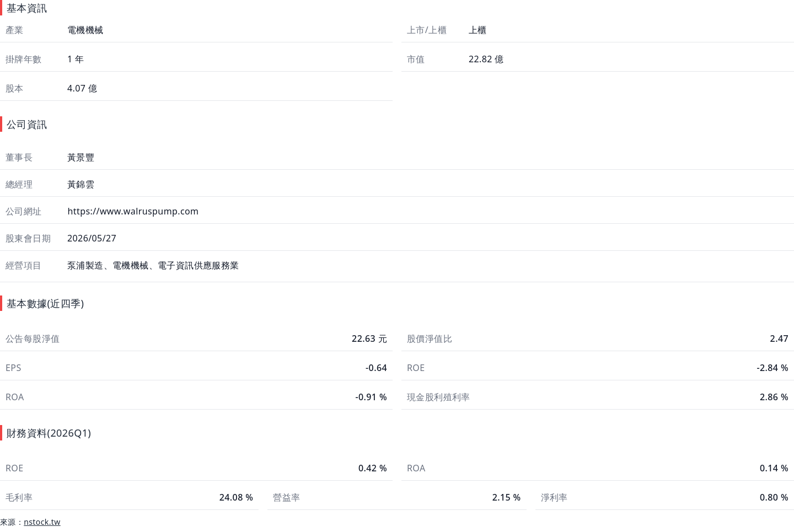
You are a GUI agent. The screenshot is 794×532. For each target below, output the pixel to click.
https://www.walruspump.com (132, 211)
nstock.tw (42, 522)
